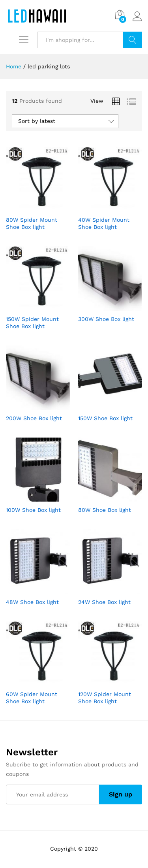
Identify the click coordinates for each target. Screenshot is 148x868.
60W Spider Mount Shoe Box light (32, 698)
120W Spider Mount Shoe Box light (105, 698)
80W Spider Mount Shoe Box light (32, 223)
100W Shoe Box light (33, 510)
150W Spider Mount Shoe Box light (32, 323)
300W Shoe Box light (106, 319)
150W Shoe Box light (105, 418)
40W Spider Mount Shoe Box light (104, 223)
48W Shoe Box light (32, 602)
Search (132, 40)
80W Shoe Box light (105, 510)
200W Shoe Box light (34, 418)
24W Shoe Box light (104, 602)
